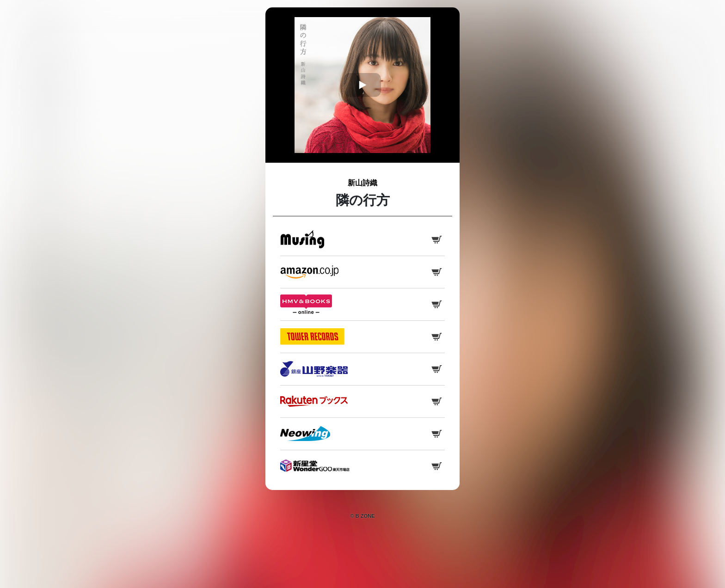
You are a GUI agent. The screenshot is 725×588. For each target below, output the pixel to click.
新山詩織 (362, 183)
